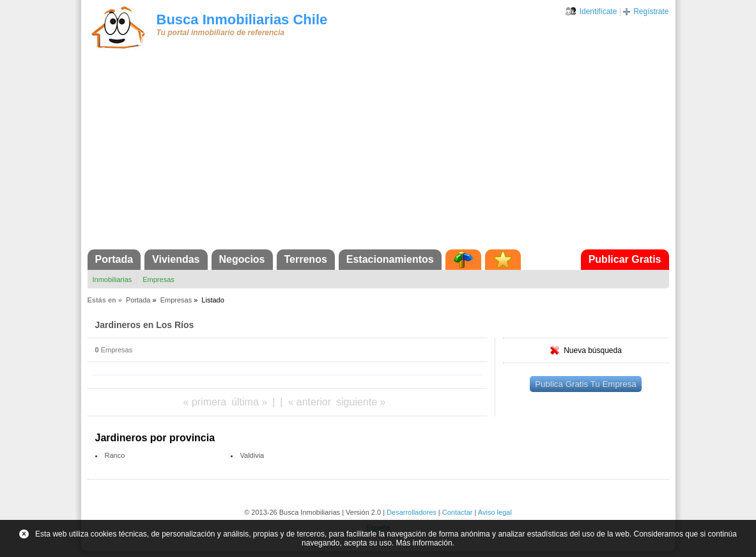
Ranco (115, 455)
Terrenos (306, 259)
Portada (114, 259)
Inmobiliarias (112, 279)
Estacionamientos (390, 259)
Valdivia (252, 455)
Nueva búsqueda (593, 350)
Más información (424, 543)
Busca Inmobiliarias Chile (242, 20)
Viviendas (176, 259)
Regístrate (651, 12)
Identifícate (598, 12)
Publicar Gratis (625, 259)
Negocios (242, 259)
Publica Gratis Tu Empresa (586, 384)
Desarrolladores (412, 512)
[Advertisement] (378, 153)
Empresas (158, 279)
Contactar (458, 512)
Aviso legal (495, 512)
